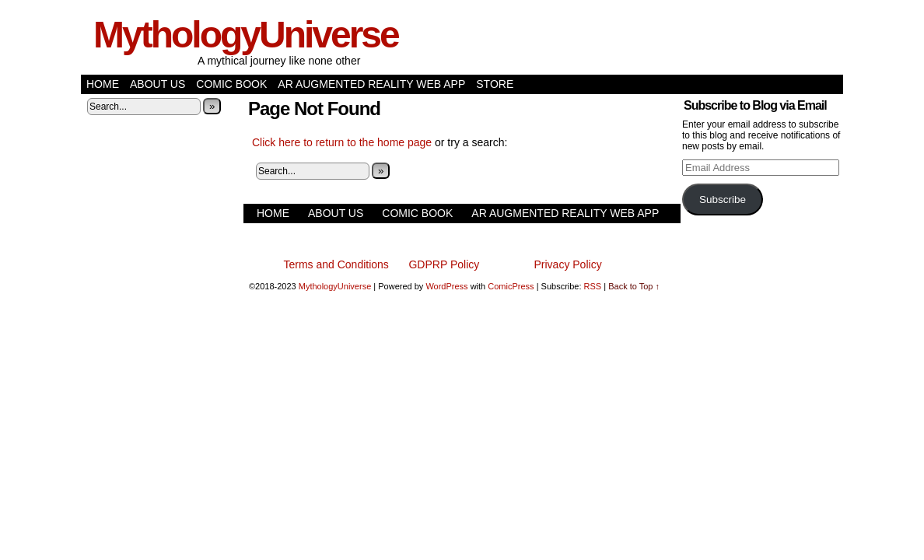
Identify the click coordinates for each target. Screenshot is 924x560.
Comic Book (231, 84)
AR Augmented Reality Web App (371, 84)
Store (495, 84)
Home (103, 84)
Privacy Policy (568, 264)
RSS (593, 286)
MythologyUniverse (246, 35)
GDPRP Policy (444, 264)
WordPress (446, 286)
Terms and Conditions (336, 264)
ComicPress (511, 286)
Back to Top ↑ (634, 286)
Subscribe (723, 199)
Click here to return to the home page (342, 142)
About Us (157, 84)
